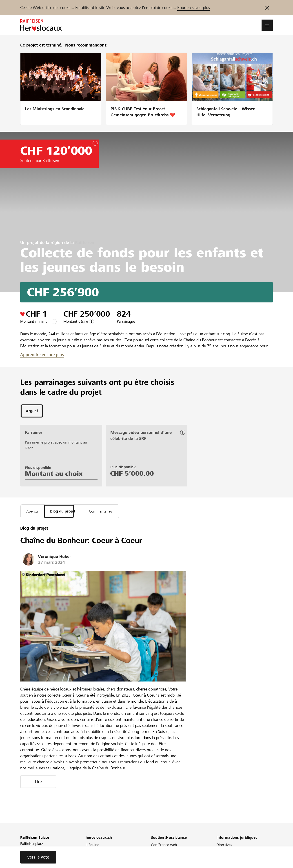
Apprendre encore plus (42, 355)
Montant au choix (54, 475)
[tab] (32, 411)
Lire (38, 783)
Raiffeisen (85, 243)
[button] (267, 25)
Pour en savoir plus (194, 8)
